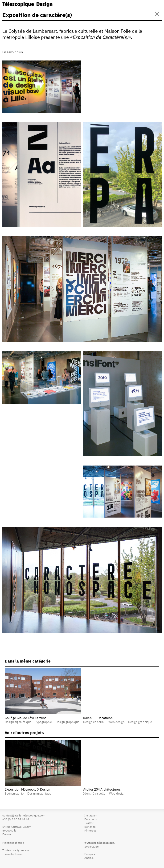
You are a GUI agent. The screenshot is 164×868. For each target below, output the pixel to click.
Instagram (91, 816)
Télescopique (18, 5)
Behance (90, 827)
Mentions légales (13, 843)
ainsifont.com (14, 854)
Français (90, 854)
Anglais (89, 858)
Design (44, 5)
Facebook (91, 820)
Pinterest (90, 831)
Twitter (89, 823)
